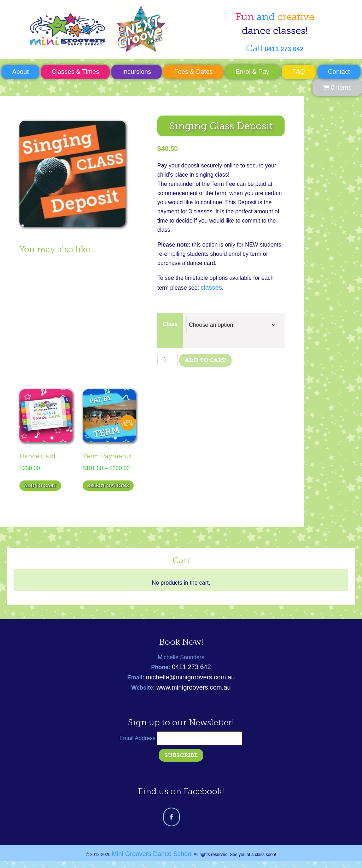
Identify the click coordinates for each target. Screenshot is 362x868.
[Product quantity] (168, 360)
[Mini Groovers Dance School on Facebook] (171, 817)
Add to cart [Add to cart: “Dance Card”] (40, 486)
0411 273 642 (191, 667)
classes (211, 288)
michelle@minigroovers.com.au (190, 677)
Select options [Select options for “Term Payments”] (108, 486)
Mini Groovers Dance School (99, 30)
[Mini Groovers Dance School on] (191, 817)
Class (170, 324)
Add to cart (205, 360)
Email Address (138, 738)
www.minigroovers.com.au (193, 687)
